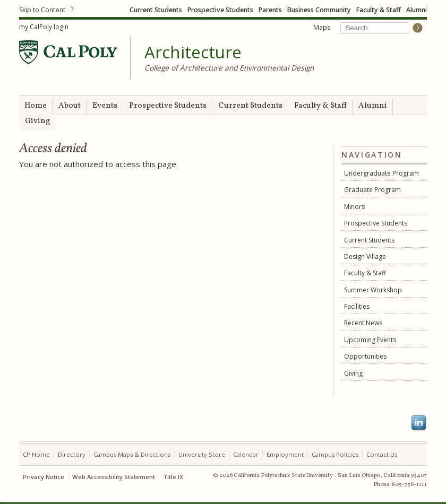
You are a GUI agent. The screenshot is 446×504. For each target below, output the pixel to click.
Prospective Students (220, 10)
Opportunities (365, 356)
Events (105, 106)
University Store (202, 454)
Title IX (173, 477)
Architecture (193, 53)
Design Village (365, 257)
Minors (354, 207)
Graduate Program (372, 190)
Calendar (246, 454)
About (70, 106)
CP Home (36, 454)
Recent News (363, 323)
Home (36, 106)
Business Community (319, 10)
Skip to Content (42, 10)
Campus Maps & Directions (132, 454)
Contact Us (382, 454)
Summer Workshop (373, 290)
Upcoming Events (370, 340)
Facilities (357, 306)
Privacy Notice (44, 477)
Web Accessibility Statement (114, 477)
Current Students (156, 10)
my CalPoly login (44, 27)
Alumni (417, 10)
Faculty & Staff (379, 10)
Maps (322, 27)
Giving (37, 121)
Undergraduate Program (381, 173)
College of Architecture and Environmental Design (229, 68)
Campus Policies (335, 454)
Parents (270, 10)
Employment (285, 454)
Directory (72, 454)
